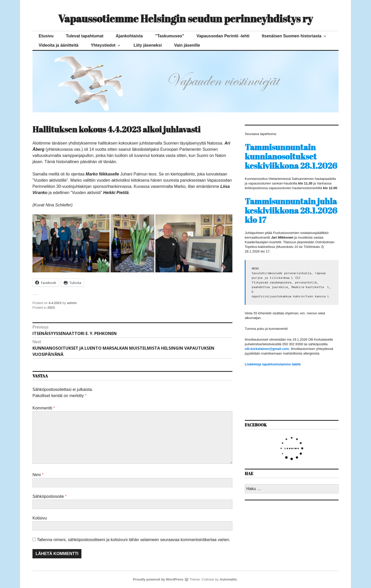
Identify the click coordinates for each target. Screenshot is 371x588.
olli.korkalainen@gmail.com (267, 349)
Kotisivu (40, 518)
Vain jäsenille (187, 45)
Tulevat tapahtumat (85, 36)
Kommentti (44, 408)
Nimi (38, 475)
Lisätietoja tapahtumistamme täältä (273, 364)
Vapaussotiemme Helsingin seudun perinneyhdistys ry (185, 19)
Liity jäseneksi (147, 45)
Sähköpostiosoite (50, 496)
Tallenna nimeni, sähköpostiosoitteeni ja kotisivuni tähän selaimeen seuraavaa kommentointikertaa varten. (134, 540)
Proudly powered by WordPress (158, 579)
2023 (51, 308)
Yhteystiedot (103, 45)
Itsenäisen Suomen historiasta (292, 36)
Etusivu (46, 36)
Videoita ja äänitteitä (58, 45)
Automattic (228, 579)
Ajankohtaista (129, 36)
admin (72, 303)
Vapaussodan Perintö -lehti (223, 36)
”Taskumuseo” (170, 36)
